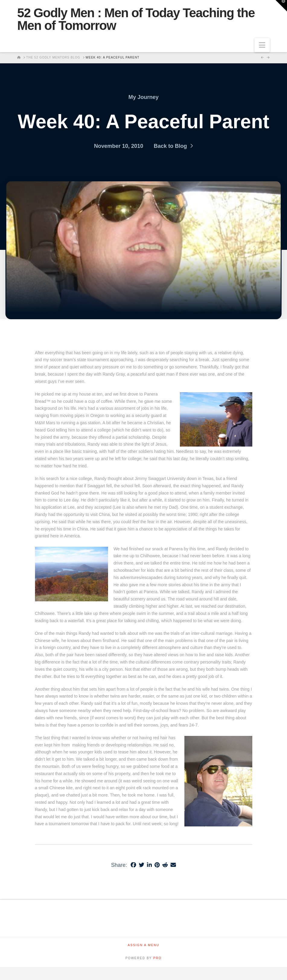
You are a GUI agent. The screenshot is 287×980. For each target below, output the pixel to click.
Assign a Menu (143, 945)
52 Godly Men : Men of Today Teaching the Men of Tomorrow (136, 19)
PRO (158, 958)
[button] (262, 45)
